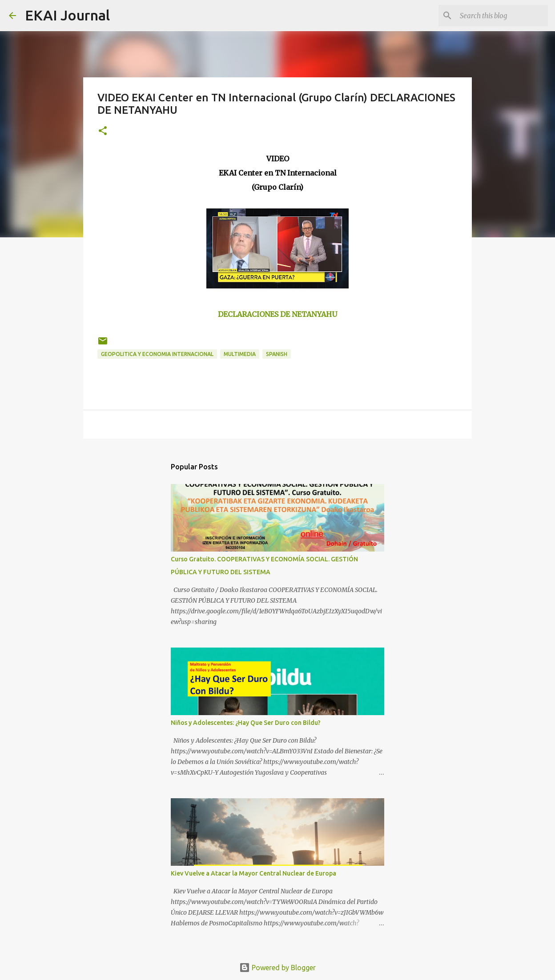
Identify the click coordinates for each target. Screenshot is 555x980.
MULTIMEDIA (240, 354)
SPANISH (277, 354)
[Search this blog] (501, 16)
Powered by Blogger (277, 968)
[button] (103, 131)
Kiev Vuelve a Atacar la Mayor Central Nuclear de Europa (253, 873)
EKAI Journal (67, 15)
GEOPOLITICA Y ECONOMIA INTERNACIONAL (157, 354)
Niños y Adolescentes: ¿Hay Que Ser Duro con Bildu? (246, 723)
